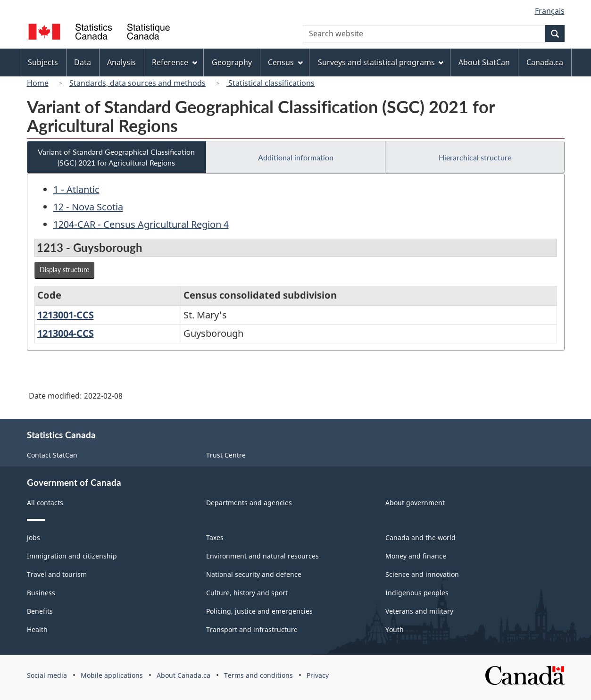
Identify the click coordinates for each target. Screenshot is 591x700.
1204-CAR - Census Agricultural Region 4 (141, 224)
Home (38, 83)
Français (550, 11)
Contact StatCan (52, 455)
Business (41, 593)
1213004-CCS (66, 333)
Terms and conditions (258, 675)
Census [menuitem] (285, 62)
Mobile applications (112, 675)
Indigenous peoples (417, 593)
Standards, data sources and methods (137, 83)
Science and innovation (422, 574)
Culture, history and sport (247, 593)
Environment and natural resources (262, 556)
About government (415, 503)
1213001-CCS (66, 315)
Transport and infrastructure (252, 629)
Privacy (318, 675)
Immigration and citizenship (72, 556)
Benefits (40, 611)
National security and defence (254, 574)
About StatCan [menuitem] (484, 62)
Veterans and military (419, 611)
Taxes (215, 537)
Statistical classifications (271, 83)
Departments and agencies (249, 503)
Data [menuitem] (83, 62)
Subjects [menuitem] (43, 62)
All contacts (45, 503)
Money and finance (416, 556)
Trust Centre (226, 455)
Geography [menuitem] (232, 62)
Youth (395, 629)
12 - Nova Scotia (88, 207)
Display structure (64, 270)
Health (37, 629)
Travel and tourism (57, 574)
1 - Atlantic (76, 189)
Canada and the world (420, 537)
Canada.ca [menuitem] (545, 62)
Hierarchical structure (475, 157)
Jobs (33, 537)
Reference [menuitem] (175, 62)
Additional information (296, 157)
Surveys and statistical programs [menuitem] (381, 62)
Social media (47, 675)
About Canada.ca (183, 675)
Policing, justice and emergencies (259, 611)
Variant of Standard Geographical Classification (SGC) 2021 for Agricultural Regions (116, 157)
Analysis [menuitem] (121, 62)
